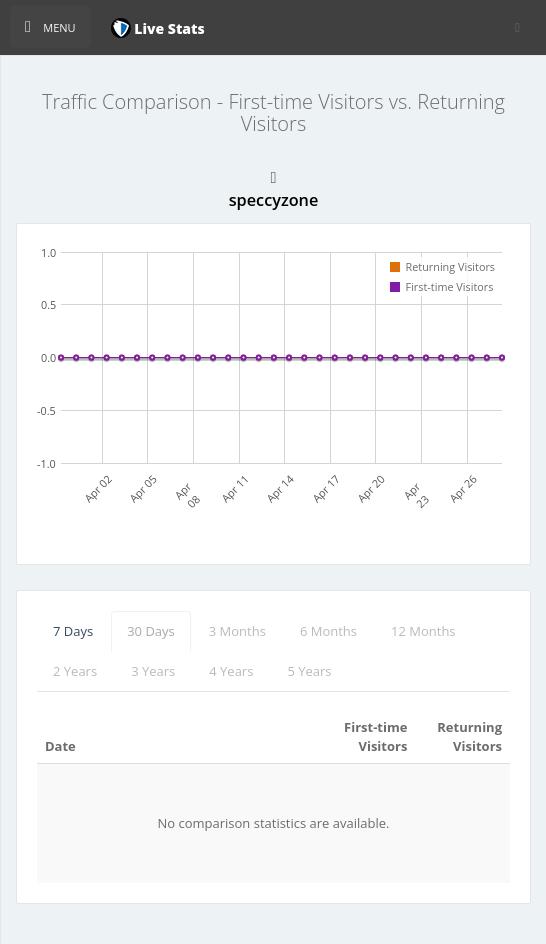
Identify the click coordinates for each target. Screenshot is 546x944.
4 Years (231, 671)
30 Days (151, 631)
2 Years (75, 671)
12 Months (423, 631)
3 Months (237, 631)
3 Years (153, 671)
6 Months (328, 631)
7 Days (73, 631)
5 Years (309, 671)
